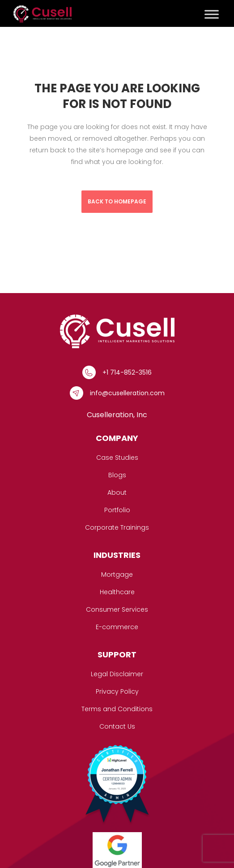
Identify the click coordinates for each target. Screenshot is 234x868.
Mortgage (117, 574)
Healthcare (117, 592)
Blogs (117, 475)
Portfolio (117, 510)
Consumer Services (117, 609)
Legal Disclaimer (117, 674)
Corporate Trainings (117, 527)
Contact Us (117, 726)
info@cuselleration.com (127, 393)
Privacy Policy (117, 691)
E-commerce (117, 627)
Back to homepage (117, 201)
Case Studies (117, 458)
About (117, 492)
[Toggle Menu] (212, 14)
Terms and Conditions (117, 709)
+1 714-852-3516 (127, 372)
